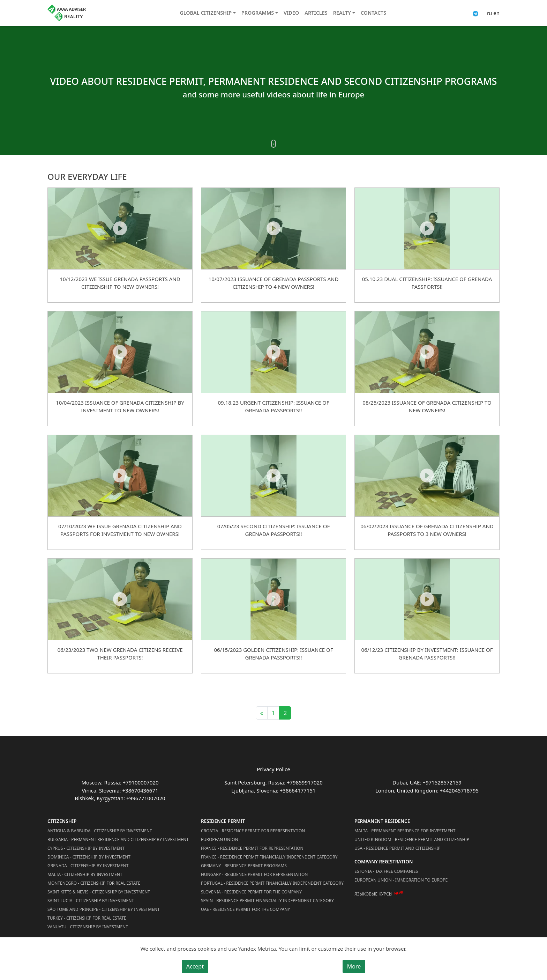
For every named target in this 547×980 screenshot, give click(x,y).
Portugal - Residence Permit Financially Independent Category (272, 883)
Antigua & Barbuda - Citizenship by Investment (100, 831)
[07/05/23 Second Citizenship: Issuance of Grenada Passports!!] (273, 476)
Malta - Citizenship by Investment (85, 874)
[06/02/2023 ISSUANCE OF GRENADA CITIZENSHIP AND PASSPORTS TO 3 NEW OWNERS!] (427, 476)
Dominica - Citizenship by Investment (89, 857)
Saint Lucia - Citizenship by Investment (91, 901)
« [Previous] (262, 713)
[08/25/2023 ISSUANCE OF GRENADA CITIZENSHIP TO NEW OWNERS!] (427, 352)
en (496, 13)
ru (489, 13)
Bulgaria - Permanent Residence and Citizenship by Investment (118, 839)
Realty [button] (342, 13)
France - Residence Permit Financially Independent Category (269, 857)
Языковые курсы (373, 894)
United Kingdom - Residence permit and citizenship (412, 839)
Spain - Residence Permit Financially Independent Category (267, 901)
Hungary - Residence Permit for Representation (254, 874)
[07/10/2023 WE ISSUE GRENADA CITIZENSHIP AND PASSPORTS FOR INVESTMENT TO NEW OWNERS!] (120, 476)
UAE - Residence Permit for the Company (245, 909)
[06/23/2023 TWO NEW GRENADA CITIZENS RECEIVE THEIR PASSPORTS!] (120, 599)
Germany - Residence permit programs (244, 866)
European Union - (221, 839)
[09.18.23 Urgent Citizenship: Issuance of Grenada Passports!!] (273, 352)
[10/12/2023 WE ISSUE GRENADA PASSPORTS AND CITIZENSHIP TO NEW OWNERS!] (120, 228)
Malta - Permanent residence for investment (405, 831)
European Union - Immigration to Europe (401, 880)
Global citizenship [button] (206, 13)
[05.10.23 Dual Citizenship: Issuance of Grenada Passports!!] (427, 228)
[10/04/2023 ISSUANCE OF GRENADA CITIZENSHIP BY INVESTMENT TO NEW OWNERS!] (120, 352)
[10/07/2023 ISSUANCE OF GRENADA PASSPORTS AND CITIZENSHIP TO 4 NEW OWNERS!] (273, 228)
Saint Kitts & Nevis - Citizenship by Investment (99, 892)
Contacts (373, 13)
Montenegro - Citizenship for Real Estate (94, 883)
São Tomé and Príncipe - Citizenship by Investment (104, 909)
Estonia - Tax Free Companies (386, 871)
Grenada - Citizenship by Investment (88, 866)
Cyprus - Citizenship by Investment (86, 848)
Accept (195, 966)
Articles (316, 13)
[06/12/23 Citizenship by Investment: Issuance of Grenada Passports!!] (427, 599)
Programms (258, 13)
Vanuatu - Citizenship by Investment (88, 927)
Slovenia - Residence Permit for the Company (251, 892)
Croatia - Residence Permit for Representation (253, 831)
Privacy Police (273, 769)
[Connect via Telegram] (475, 13)
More (354, 966)
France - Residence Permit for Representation (252, 848)
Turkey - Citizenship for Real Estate (87, 918)
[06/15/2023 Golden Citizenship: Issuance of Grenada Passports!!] (273, 599)
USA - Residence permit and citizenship (398, 848)
